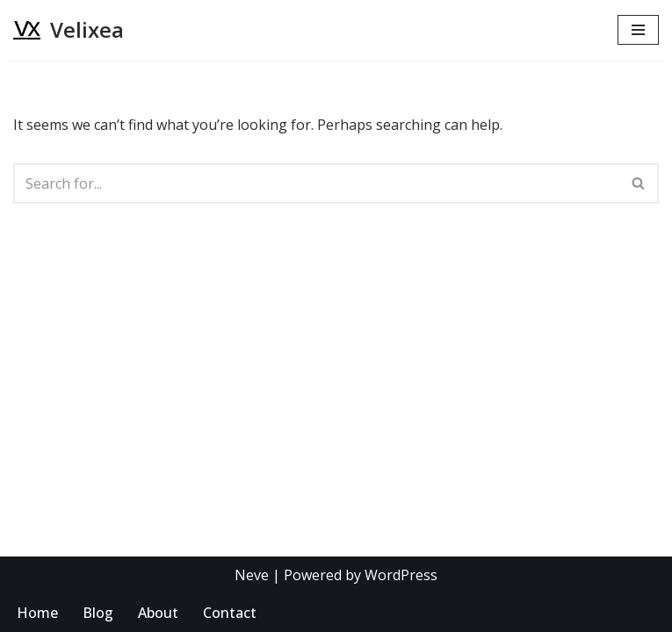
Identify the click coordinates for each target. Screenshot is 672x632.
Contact (230, 613)
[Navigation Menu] (638, 30)
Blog (98, 613)
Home (37, 613)
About (158, 613)
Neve (252, 575)
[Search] (316, 183)
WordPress (401, 575)
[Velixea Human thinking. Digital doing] (69, 30)
